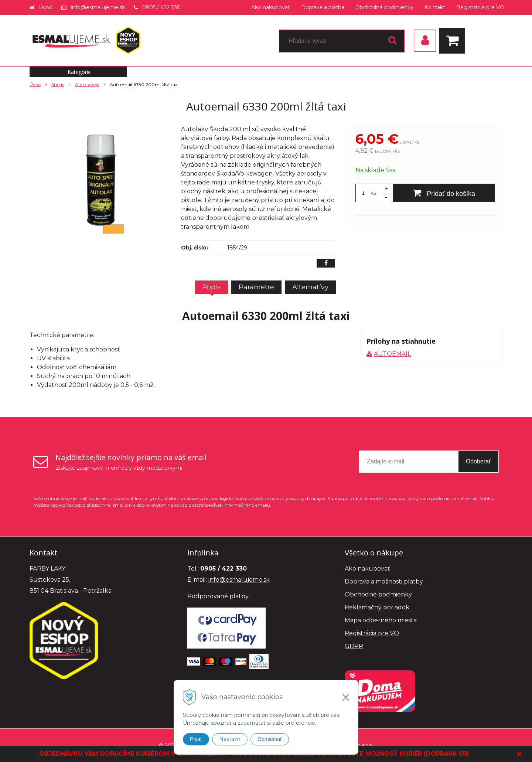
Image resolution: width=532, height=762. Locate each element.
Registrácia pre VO (480, 7)
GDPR (354, 646)
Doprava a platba (323, 7)
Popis (211, 287)
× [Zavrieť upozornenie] (519, 754)
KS (373, 193)
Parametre (256, 287)
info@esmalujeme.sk (98, 7)
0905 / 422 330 (161, 7)
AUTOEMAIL (392, 354)
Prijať (196, 739)
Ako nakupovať (271, 7)
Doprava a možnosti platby (384, 581)
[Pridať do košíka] (444, 193)
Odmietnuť (270, 739)
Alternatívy (310, 287)
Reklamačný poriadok (377, 607)
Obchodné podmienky (384, 7)
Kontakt (435, 7)
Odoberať (478, 461)
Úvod (46, 7)
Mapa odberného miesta (381, 620)
